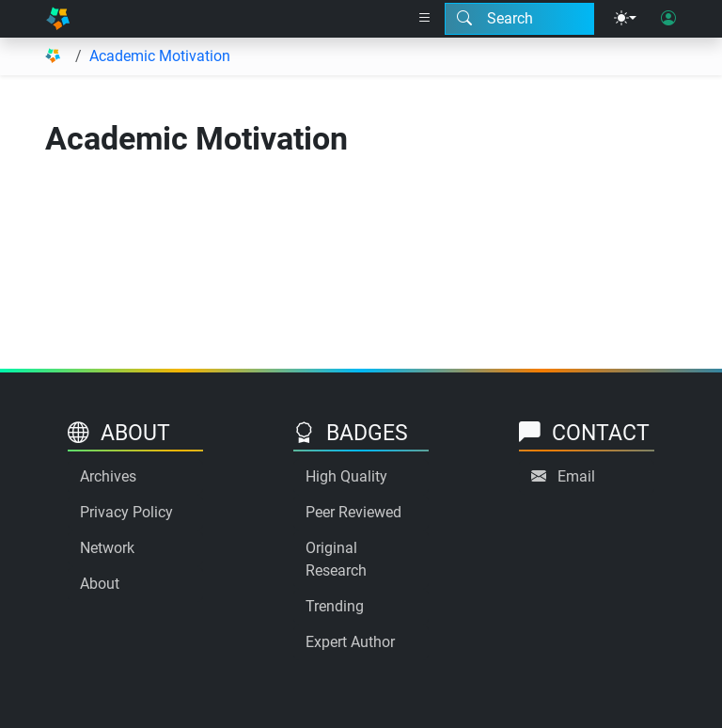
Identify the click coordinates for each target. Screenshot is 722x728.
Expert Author (350, 642)
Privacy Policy (126, 512)
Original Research (336, 559)
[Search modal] (519, 19)
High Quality (346, 476)
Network (107, 548)
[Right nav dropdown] (425, 19)
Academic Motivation (160, 56)
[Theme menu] (625, 19)
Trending (335, 606)
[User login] (668, 19)
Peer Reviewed (353, 512)
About (100, 584)
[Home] (58, 19)
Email (576, 476)
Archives (108, 476)
